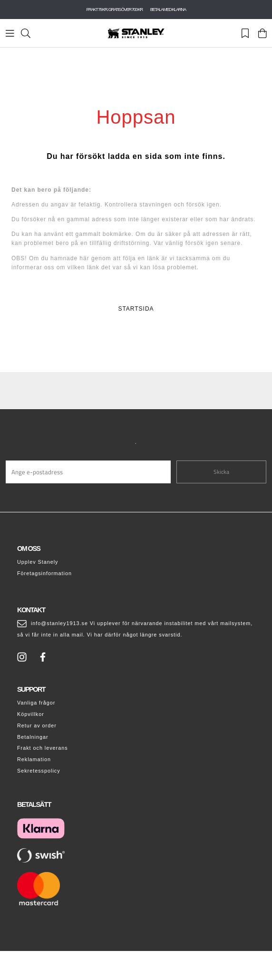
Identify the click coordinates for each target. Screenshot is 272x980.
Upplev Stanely (38, 562)
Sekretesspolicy (39, 771)
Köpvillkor (31, 714)
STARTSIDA (136, 309)
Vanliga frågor (36, 703)
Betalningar (33, 737)
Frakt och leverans (43, 748)
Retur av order (37, 725)
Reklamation (34, 759)
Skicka (221, 472)
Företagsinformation (44, 573)
